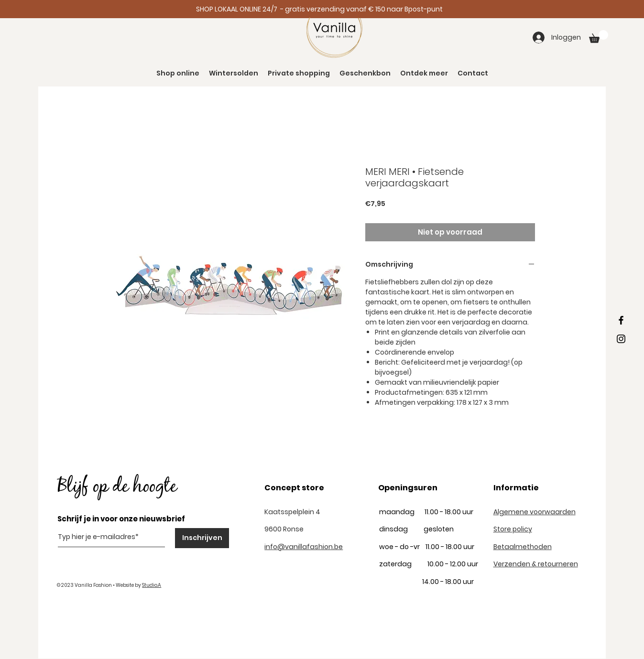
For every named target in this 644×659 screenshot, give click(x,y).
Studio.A (152, 585)
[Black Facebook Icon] (621, 320)
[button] (599, 37)
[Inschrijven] (202, 538)
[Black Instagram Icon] (621, 339)
